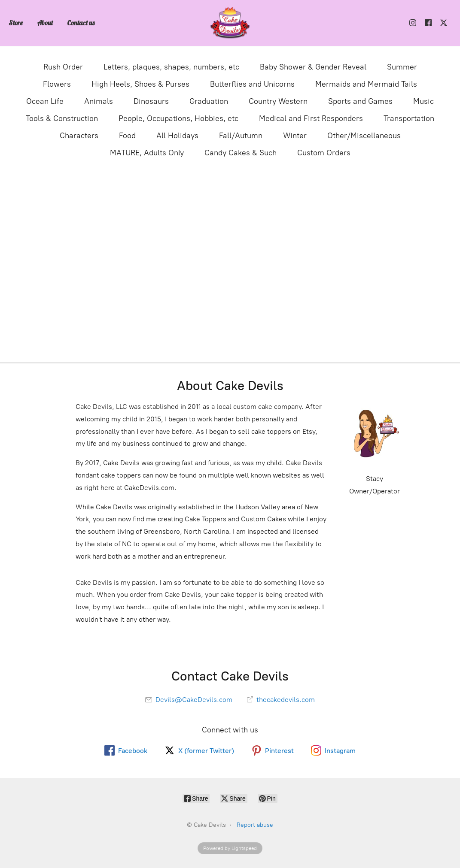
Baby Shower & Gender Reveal (313, 67)
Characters (79, 136)
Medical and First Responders (311, 118)
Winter (295, 136)
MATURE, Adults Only (147, 153)
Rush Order (63, 67)
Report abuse (255, 825)
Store (16, 23)
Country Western (278, 101)
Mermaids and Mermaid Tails (366, 84)
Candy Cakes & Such (241, 153)
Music (423, 101)
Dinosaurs (151, 101)
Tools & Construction (62, 118)
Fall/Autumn (241, 136)
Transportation (409, 118)
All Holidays (177, 136)
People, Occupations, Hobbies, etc (178, 118)
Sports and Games (360, 101)
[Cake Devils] (230, 23)
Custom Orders (324, 153)
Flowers (57, 84)
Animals (99, 101)
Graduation (209, 101)
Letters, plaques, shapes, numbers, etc (171, 67)
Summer (402, 67)
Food (127, 136)
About (45, 23)
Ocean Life (45, 101)
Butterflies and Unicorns (252, 84)
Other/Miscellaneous (364, 136)
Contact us (81, 23)
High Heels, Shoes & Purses (140, 84)
